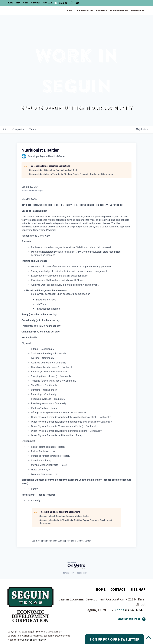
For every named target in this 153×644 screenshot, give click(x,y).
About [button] (71, 10)
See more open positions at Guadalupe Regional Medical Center (61, 541)
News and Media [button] (119, 10)
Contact (48, 3)
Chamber (36, 3)
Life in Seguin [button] (85, 10)
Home (10, 3)
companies (18, 130)
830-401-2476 (135, 610)
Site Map (138, 589)
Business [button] (101, 10)
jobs (5, 130)
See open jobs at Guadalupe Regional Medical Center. (54, 170)
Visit (26, 3)
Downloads (137, 10)
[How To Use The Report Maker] (143, 619)
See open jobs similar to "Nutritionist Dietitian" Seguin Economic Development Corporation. (72, 174)
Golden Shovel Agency (33, 640)
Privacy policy (69, 573)
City (18, 3)
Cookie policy (82, 573)
